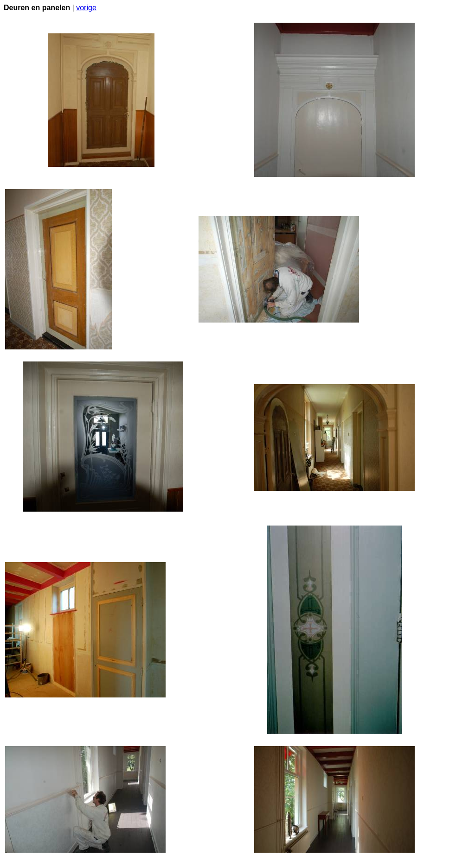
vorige (86, 8)
